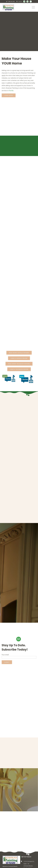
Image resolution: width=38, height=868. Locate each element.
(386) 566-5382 (12, 1)
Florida (11, 91)
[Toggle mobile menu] (34, 7)
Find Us (20, 1)
